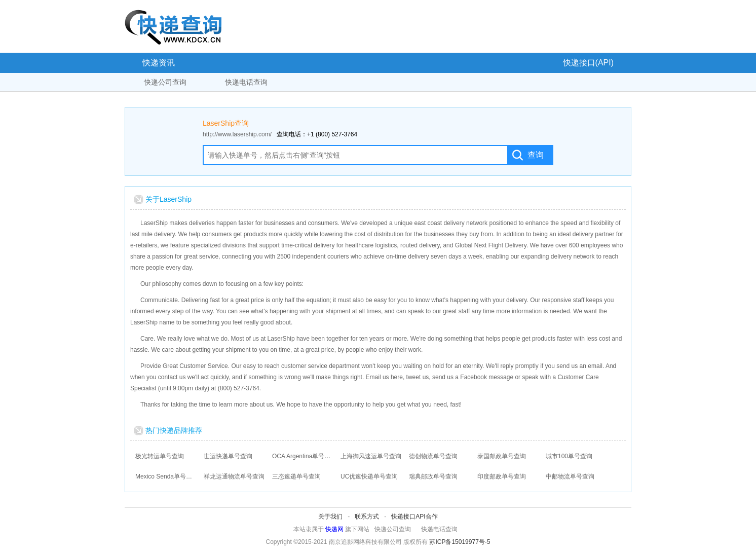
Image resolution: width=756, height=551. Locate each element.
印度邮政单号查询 (502, 476)
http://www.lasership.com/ (237, 134)
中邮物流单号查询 (570, 476)
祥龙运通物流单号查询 (234, 476)
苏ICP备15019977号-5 (460, 542)
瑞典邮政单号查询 (433, 476)
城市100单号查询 (569, 456)
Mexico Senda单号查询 (166, 476)
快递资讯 (159, 63)
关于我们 (330, 517)
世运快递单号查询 (228, 456)
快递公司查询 (165, 82)
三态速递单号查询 (296, 476)
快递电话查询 (246, 82)
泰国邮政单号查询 (502, 456)
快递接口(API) (588, 63)
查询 (536, 155)
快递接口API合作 (414, 517)
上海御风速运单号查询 (371, 456)
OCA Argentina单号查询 (303, 456)
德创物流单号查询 (433, 456)
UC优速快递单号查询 (369, 476)
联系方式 (367, 517)
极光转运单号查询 (160, 456)
